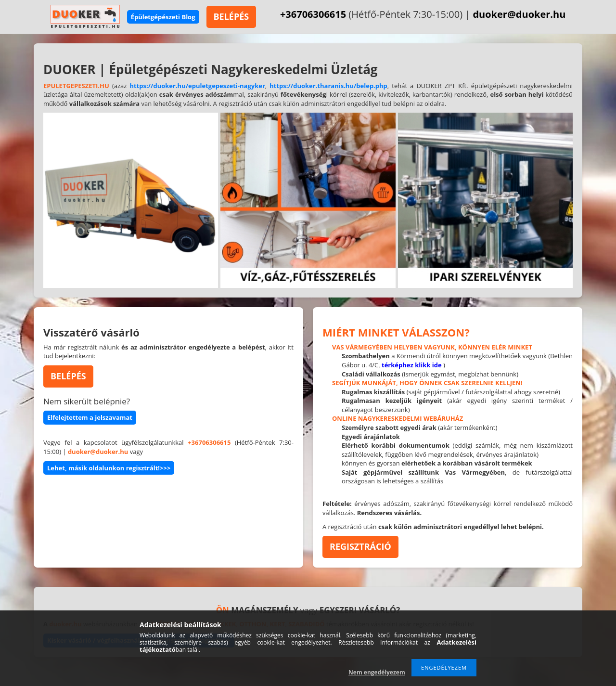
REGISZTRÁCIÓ (360, 546)
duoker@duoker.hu (519, 14)
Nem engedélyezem (377, 672)
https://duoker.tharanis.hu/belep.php (328, 86)
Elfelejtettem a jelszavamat (90, 417)
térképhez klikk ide (412, 365)
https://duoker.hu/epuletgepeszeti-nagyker (197, 86)
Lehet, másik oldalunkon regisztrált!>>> (109, 468)
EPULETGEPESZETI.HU (76, 86)
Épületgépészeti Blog (163, 17)
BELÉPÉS (231, 16)
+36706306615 (313, 14)
